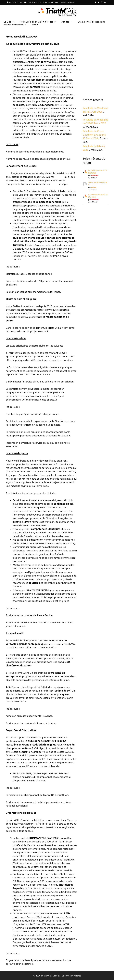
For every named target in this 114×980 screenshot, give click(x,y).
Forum (35, 25)
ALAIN (94, 187)
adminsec (95, 175)
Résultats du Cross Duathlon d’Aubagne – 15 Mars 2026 (95, 135)
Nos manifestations (16, 25)
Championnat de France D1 (91, 22)
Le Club (10, 22)
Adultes (68, 22)
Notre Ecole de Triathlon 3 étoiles (39, 22)
